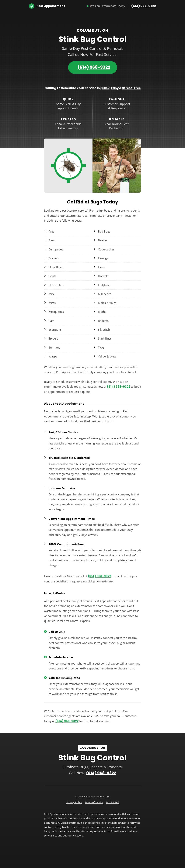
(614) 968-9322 (144, 6)
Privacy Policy (74, 802)
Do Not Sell (112, 802)
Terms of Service (94, 802)
